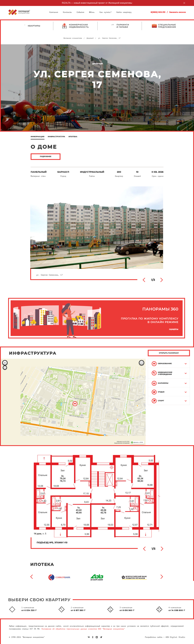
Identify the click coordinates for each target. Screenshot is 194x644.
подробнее (46, 156)
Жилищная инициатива (73, 38)
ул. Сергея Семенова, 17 (109, 38)
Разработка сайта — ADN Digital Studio (165, 637)
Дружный (90, 38)
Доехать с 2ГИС (138, 442)
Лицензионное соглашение (122, 443)
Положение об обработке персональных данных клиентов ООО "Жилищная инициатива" (83, 629)
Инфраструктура (56, 137)
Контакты (67, 12)
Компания (54, 12)
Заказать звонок (178, 12)
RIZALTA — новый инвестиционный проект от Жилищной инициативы (97, 3)
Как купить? (105, 12)
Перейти (174, 329)
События (80, 12)
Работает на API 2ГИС (123, 442)
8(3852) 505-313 (158, 12)
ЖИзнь (92, 12)
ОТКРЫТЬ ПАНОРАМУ (169, 353)
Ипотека (73, 137)
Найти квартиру (124, 12)
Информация (37, 137)
